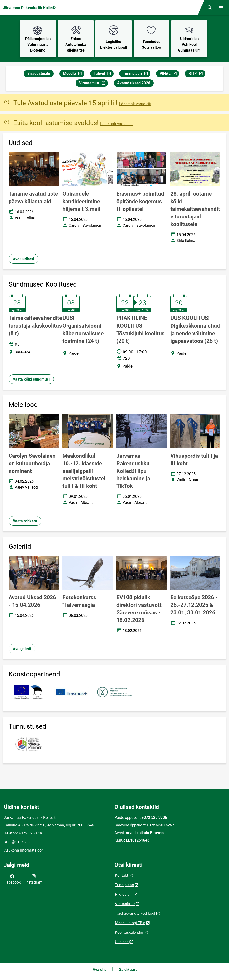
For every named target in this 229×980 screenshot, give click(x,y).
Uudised (122, 942)
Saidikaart (128, 969)
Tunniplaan (136, 74)
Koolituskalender (129, 932)
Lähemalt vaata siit (135, 104)
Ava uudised (23, 259)
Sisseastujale (39, 73)
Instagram (34, 879)
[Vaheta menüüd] (221, 8)
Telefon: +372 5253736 (24, 833)
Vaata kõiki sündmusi (31, 379)
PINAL (169, 74)
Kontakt (122, 875)
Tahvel (103, 74)
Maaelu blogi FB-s (130, 923)
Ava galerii (22, 649)
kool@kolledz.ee (18, 842)
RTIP (197, 74)
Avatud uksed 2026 (134, 83)
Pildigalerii (124, 894)
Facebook (12, 879)
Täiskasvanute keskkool (135, 913)
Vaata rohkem (25, 521)
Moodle (74, 74)
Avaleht (99, 969)
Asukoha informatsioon (24, 850)
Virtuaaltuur (93, 84)
